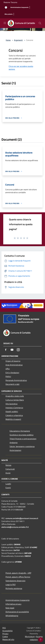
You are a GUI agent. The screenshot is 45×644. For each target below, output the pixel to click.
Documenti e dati (12, 384)
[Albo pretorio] (9, 14)
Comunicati (10, 469)
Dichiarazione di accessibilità (17, 612)
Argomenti (18, 40)
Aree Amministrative (14, 365)
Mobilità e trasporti (13, 419)
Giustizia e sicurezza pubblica (21, 435)
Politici (8, 376)
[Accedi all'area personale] (6, 7)
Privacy (5, 634)
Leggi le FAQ (11, 585)
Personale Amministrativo (16, 380)
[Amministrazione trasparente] (19, 7)
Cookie (5, 637)
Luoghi (8, 484)
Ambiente (14, 443)
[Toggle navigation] (5, 23)
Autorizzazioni (15, 450)
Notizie (8, 465)
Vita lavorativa (11, 404)
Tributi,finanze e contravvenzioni (23, 439)
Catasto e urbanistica (14, 415)
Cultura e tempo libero (15, 400)
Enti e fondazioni (12, 373)
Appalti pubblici (12, 411)
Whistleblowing (12, 616)
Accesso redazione (36, 638)
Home (8, 40)
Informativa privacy (13, 604)
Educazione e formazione (20, 431)
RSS (4, 628)
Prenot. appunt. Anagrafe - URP (18, 573)
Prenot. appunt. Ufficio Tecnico (18, 577)
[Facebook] (6, 350)
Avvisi (8, 473)
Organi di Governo (13, 361)
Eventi (8, 488)
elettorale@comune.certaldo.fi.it (15, 527)
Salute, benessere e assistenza (22, 446)
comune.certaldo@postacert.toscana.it (22, 518)
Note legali (10, 608)
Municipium (30, 637)
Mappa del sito (8, 639)
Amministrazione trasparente (18, 600)
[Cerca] (40, 23)
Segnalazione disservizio (15, 581)
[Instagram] (18, 350)
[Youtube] (12, 350)
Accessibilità (7, 631)
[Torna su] (41, 640)
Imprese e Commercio (14, 408)
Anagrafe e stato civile (15, 396)
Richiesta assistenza (14, 588)
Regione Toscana (10, 2)
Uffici (8, 369)
